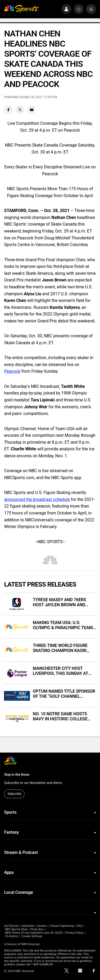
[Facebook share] (8, 110)
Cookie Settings (32, 936)
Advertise (28, 926)
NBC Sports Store (16, 929)
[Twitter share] (20, 110)
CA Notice (11, 936)
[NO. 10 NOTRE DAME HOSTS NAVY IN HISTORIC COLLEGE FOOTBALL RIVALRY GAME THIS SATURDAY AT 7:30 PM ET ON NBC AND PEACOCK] (17, 719)
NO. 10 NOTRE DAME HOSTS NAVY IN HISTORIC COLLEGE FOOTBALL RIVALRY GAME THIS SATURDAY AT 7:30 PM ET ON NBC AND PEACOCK (63, 716)
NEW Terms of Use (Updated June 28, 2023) (34, 933)
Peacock (12, 371)
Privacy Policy (75, 933)
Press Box (37, 929)
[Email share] (31, 110)
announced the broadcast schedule (37, 499)
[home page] (21, 9)
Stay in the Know (17, 775)
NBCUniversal (30, 944)
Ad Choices (11, 926)
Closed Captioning (62, 926)
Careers (42, 926)
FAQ (79, 926)
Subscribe (14, 794)
